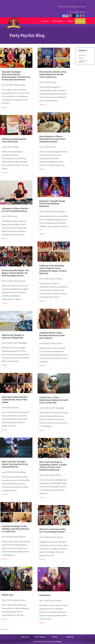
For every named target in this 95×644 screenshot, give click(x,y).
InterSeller (58, 641)
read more (5, 107)
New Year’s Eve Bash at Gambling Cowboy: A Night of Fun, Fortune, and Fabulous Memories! (53, 466)
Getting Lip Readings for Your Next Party (14, 140)
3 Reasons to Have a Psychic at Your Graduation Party (15, 210)
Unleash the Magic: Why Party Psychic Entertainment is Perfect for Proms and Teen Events (16, 76)
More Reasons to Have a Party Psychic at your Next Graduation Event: (52, 139)
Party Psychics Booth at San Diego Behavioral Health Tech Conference (53, 74)
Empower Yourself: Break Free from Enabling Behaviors (52, 204)
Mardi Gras (7, 595)
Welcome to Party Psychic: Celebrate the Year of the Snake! (15, 400)
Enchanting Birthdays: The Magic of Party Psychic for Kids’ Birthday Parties (15, 273)
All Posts (82, 55)
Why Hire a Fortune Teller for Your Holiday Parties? (53, 530)
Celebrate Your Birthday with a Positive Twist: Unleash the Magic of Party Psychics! (53, 269)
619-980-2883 (77, 12)
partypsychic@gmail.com (72, 6)
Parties (22, 85)
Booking (80, 21)
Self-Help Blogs (20, 343)
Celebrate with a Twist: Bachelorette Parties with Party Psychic (52, 335)
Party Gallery (58, 21)
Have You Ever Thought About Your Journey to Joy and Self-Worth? (15, 464)
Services (45, 21)
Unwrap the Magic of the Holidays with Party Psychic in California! (16, 529)
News (16, 85)
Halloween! (45, 595)
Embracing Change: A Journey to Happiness (13, 336)
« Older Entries (4, 629)
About (70, 21)
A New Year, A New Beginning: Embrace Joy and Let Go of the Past (54, 400)
